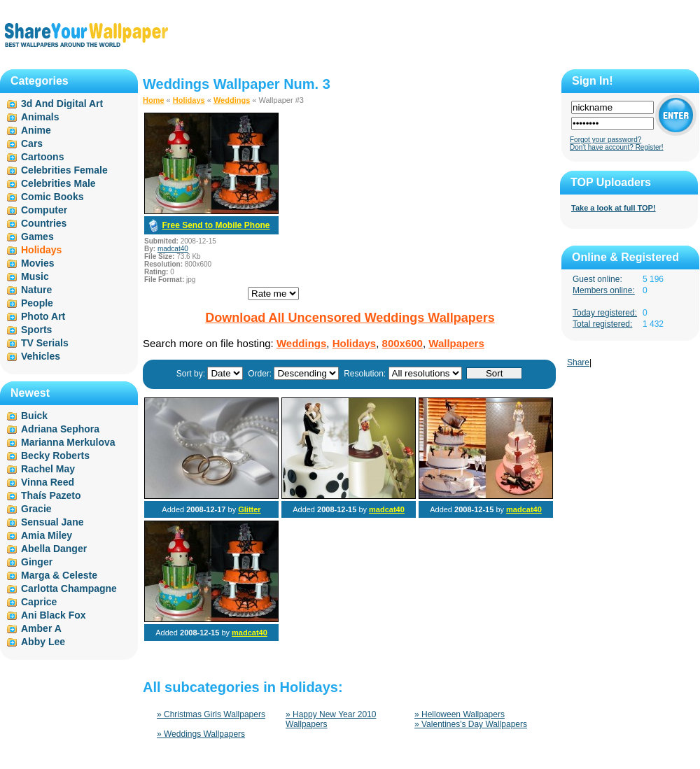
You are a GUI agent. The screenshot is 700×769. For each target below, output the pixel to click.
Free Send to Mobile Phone (216, 225)
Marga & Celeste (59, 575)
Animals (40, 117)
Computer (44, 210)
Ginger (37, 562)
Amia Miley (47, 535)
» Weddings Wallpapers (201, 734)
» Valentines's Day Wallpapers (471, 724)
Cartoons (42, 157)
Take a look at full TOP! (614, 208)
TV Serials (45, 343)
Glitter (249, 509)
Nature (36, 290)
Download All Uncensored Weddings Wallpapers (350, 318)
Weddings (232, 100)
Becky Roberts (55, 456)
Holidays (189, 100)
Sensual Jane (52, 522)
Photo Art (43, 316)
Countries (44, 223)
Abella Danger (54, 549)
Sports (36, 330)
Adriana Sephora (60, 429)
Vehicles (41, 356)
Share (578, 362)
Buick (34, 416)
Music (35, 276)
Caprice (39, 602)
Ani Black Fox (54, 615)
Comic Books (52, 197)
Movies (37, 263)
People (37, 303)
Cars (32, 143)
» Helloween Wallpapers (460, 714)
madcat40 (173, 249)
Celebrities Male (58, 183)
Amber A (41, 628)
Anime (36, 130)
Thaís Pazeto (51, 495)
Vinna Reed (48, 482)
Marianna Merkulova (68, 442)
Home (154, 100)
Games (37, 237)
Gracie (36, 509)
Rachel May (48, 469)
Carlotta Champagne (69, 588)
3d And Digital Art (62, 104)
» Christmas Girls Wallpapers (211, 714)
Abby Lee (43, 642)
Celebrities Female (64, 170)
